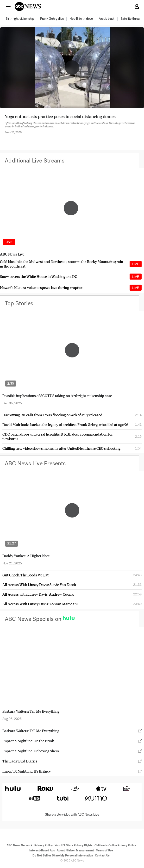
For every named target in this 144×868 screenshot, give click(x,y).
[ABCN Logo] (28, 6)
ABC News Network (19, 845)
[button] (8, 6)
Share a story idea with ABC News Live (72, 815)
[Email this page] (32, 136)
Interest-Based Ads (42, 850)
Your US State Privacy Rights (74, 845)
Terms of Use (104, 850)
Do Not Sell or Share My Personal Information (63, 856)
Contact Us (102, 856)
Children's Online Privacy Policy (115, 845)
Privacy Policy (44, 845)
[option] (22, 19)
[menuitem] (20, 19)
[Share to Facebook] (6, 136)
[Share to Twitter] (19, 136)
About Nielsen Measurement (75, 850)
